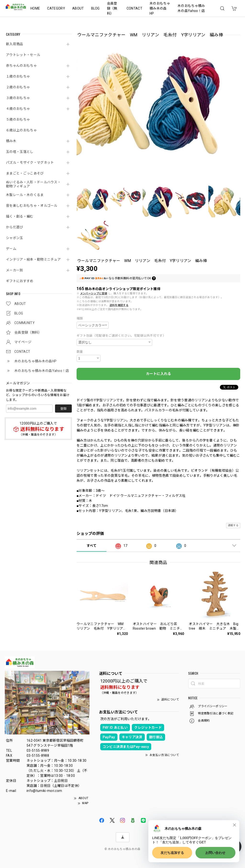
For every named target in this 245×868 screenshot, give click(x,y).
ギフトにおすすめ (20, 281)
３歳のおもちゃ (18, 98)
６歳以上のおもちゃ (21, 130)
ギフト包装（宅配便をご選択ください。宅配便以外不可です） (121, 336)
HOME (35, 8)
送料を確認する (119, 305)
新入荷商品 (15, 44)
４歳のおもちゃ (18, 109)
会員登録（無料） (112, 8)
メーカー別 (15, 270)
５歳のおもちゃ (18, 119)
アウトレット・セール (23, 55)
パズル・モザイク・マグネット (30, 162)
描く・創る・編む (20, 216)
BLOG (95, 8)
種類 (80, 318)
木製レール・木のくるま (25, 195)
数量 (80, 352)
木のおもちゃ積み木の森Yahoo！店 (191, 8)
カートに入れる (159, 374)
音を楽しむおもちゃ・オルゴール (32, 206)
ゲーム (11, 249)
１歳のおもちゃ (18, 76)
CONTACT (134, 8)
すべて (92, 546)
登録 (63, 409)
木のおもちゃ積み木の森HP (160, 8)
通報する (233, 525)
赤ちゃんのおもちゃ (21, 66)
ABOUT (78, 8)
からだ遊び (15, 227)
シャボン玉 (15, 238)
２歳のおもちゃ (18, 87)
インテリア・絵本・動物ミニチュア (33, 259)
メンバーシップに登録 (94, 294)
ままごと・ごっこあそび (25, 173)
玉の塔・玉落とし (20, 152)
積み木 (11, 141)
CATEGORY (56, 8)
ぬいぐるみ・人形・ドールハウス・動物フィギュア (33, 184)
